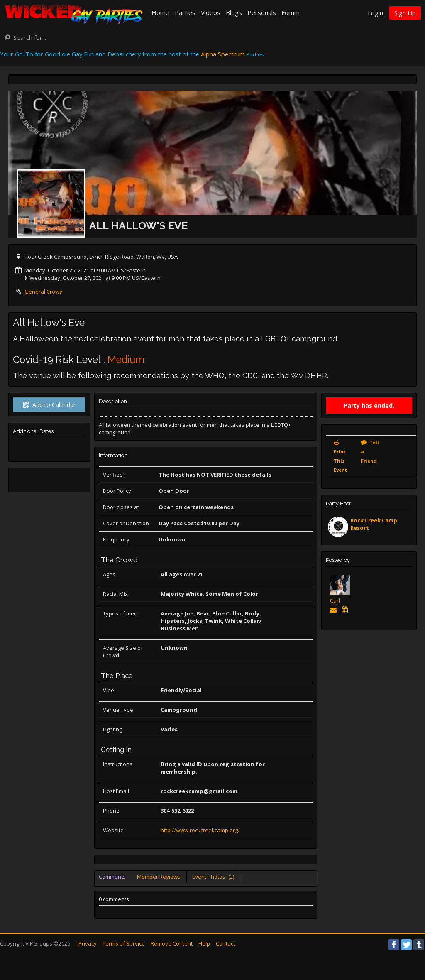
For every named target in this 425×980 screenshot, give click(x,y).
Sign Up (405, 13)
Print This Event (340, 461)
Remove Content (172, 943)
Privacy (88, 943)
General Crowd (44, 292)
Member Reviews (159, 877)
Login (375, 13)
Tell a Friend (370, 452)
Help (204, 943)
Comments (112, 877)
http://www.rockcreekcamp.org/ (200, 830)
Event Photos (213, 877)
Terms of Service (124, 943)
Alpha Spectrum (223, 54)
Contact (225, 943)
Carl (335, 600)
